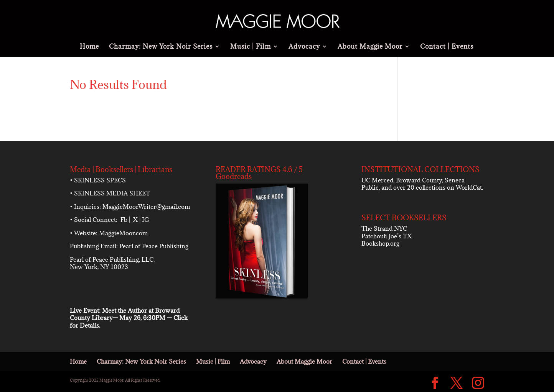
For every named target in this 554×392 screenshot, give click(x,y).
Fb (124, 220)
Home (89, 47)
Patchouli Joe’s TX (387, 236)
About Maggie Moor (370, 47)
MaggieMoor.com (123, 233)
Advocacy (304, 47)
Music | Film (251, 47)
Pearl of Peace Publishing (154, 246)
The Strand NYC (384, 228)
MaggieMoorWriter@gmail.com (146, 207)
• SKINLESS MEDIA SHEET (110, 193)
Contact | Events (447, 47)
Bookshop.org (380, 243)
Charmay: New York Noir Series (161, 47)
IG (146, 220)
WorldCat (469, 187)
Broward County (419, 180)
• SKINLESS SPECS (98, 180)
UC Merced (377, 180)
